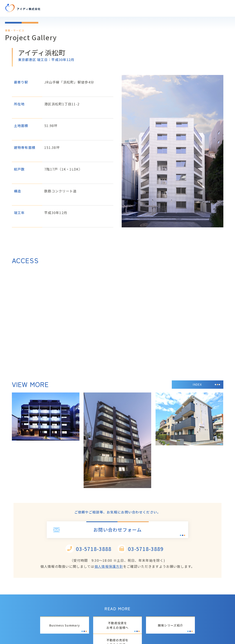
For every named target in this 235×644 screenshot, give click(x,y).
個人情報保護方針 (109, 566)
